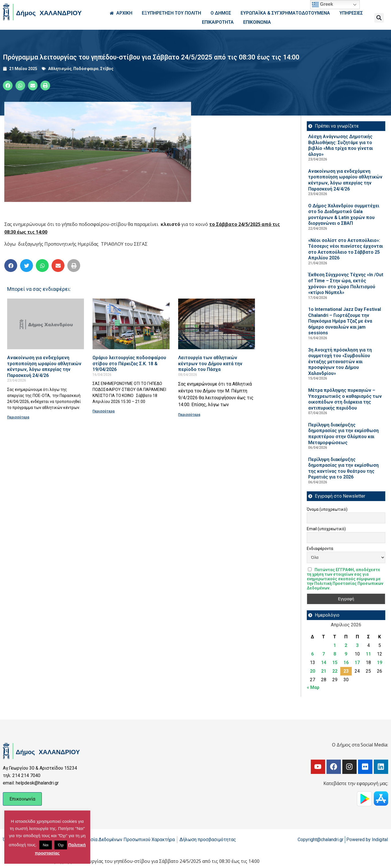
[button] (379, 18)
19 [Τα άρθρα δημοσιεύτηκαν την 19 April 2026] (380, 663)
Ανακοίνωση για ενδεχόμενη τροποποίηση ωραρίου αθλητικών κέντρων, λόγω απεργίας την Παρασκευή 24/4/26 (44, 367)
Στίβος (107, 69)
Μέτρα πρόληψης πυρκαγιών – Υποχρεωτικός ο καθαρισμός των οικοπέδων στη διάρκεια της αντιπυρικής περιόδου (345, 399)
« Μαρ (313, 687)
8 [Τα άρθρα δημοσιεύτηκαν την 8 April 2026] (335, 654)
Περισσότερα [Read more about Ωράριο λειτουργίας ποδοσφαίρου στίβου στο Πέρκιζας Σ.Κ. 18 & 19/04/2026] (104, 411)
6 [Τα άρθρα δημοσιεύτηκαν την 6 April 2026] (312, 654)
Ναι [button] (46, 845)
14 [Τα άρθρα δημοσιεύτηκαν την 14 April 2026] (324, 663)
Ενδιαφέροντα (320, 549)
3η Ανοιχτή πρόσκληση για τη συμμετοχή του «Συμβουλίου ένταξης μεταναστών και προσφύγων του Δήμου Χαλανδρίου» (340, 362)
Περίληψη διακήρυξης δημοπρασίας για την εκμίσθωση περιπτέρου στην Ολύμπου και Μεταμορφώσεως (343, 434)
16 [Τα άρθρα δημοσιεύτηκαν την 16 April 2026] (346, 663)
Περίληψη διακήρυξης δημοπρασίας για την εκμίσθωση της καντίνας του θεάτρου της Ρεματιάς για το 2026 (343, 468)
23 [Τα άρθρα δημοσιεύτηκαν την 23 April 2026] (346, 671)
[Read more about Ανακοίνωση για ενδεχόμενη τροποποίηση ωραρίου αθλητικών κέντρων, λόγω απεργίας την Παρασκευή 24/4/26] (46, 324)
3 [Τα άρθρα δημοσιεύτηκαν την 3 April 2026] (357, 645)
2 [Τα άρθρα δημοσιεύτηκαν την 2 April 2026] (346, 645)
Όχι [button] (61, 845)
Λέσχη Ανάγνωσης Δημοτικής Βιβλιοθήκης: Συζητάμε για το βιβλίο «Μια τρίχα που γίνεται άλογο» (341, 145)
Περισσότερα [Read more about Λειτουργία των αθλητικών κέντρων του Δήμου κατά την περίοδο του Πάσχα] (189, 415)
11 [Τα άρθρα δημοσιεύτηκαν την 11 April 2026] (368, 654)
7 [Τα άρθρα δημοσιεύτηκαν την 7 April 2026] (324, 654)
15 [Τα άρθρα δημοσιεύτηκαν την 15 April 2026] (335, 663)
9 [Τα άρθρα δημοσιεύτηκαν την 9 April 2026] (346, 654)
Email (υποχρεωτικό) (326, 529)
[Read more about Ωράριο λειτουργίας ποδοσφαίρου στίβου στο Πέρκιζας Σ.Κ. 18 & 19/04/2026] (131, 324)
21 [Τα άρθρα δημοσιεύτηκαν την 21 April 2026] (324, 671)
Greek (323, 5)
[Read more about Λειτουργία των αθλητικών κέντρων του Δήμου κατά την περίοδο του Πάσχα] (217, 324)
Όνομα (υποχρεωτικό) (327, 509)
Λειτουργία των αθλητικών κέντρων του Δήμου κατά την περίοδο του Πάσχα (210, 364)
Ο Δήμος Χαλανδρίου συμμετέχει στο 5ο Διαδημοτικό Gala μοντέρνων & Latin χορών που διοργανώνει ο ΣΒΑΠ (344, 215)
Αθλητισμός (60, 69)
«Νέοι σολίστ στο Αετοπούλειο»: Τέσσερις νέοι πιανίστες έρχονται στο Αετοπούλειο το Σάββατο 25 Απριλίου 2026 (346, 249)
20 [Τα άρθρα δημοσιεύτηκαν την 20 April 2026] (313, 671)
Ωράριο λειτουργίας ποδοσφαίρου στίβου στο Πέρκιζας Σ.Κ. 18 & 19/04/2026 (129, 364)
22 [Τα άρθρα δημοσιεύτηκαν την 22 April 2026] (335, 671)
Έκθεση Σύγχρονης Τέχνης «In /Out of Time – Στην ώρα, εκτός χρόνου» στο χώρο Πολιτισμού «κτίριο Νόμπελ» (346, 284)
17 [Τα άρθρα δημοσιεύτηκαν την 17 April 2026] (357, 663)
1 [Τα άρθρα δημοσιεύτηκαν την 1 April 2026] (335, 645)
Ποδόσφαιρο (86, 69)
